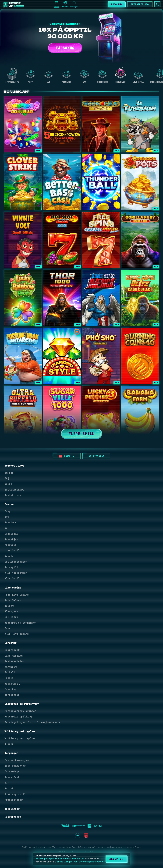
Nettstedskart (14, 490)
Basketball (12, 684)
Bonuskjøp (11, 539)
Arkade (9, 556)
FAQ (7, 478)
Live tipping (14, 656)
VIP (7, 783)
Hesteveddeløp (14, 661)
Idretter (65, 4)
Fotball (10, 672)
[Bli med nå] (140, 4)
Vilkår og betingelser (20, 738)
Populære (11, 523)
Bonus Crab (12, 777)
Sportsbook (12, 650)
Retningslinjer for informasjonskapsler (33, 722)
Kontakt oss (13, 495)
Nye (7, 517)
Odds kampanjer (15, 766)
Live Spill (12, 550)
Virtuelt (11, 667)
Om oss (9, 473)
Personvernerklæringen (20, 711)
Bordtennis (12, 695)
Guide (8, 484)
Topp (7, 511)
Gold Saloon (13, 600)
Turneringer (13, 772)
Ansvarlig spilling (18, 717)
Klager (9, 744)
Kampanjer (74, 4)
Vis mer (98, 826)
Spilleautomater (16, 562)
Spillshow (11, 617)
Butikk (9, 789)
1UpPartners (13, 817)
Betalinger (12, 809)
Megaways (11, 545)
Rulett (9, 606)
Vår (7, 528)
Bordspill (11, 567)
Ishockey (11, 689)
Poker (8, 628)
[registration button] (65, 826)
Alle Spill (12, 578)
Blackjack (11, 611)
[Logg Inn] (117, 4)
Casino (57, 4)
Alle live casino (17, 634)
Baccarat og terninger (20, 623)
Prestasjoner (14, 800)
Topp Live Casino (17, 595)
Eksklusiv (11, 534)
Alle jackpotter (16, 573)
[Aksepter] (116, 859)
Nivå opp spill (15, 794)
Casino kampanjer (17, 760)
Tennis (9, 678)
